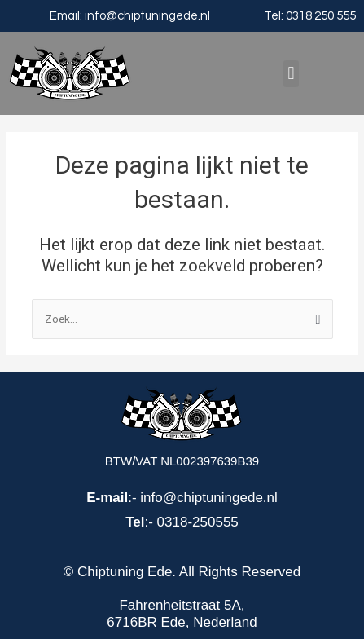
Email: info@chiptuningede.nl (130, 16)
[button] (291, 74)
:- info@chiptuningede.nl (182, 498)
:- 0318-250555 (182, 522)
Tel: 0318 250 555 (310, 16)
